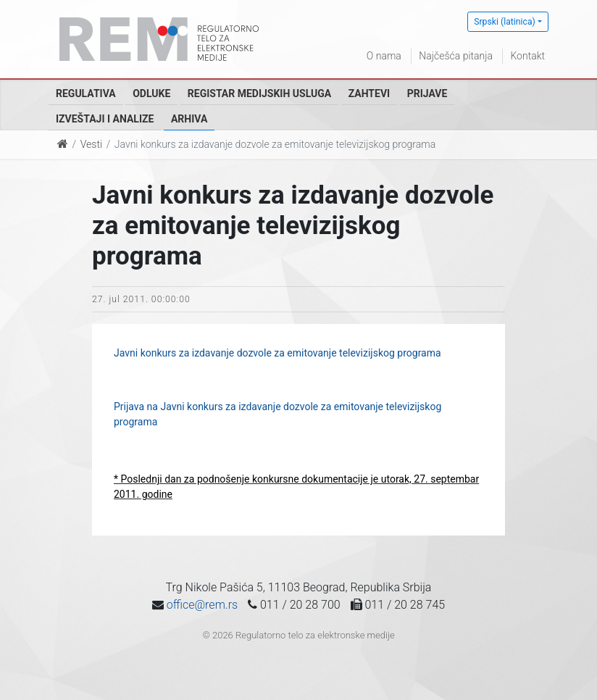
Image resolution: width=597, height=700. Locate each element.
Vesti (91, 144)
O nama (384, 56)
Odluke (151, 93)
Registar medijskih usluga (259, 93)
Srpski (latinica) (505, 22)
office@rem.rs (202, 605)
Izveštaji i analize (105, 119)
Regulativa (86, 93)
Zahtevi (369, 93)
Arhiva (189, 119)
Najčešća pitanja (456, 56)
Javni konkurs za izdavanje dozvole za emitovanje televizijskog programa (277, 353)
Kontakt (527, 56)
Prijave (427, 93)
